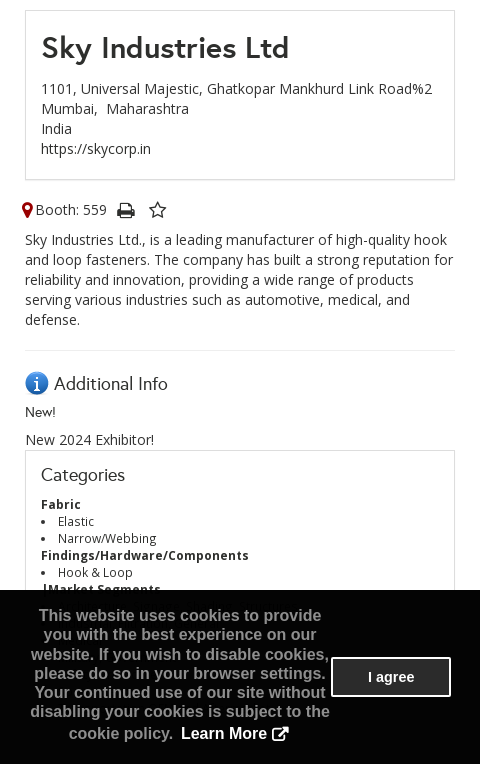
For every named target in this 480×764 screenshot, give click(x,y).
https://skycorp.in (96, 148)
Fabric (61, 504)
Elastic (76, 521)
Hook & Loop (95, 572)
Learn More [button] (224, 733)
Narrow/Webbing (107, 538)
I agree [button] (391, 677)
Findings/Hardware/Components (145, 555)
